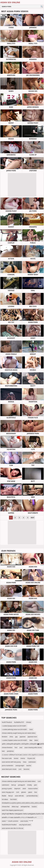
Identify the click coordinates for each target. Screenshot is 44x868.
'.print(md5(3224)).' (32, 796)
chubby (29, 785)
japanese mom (32, 737)
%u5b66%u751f (19, 722)
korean (16, 758)
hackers (34, 807)
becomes (26, 769)
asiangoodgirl (20, 766)
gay (16, 737)
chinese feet (6, 807)
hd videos (5, 799)
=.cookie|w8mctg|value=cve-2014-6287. (15, 729)
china (11, 737)
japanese (23, 737)
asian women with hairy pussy (11, 762)
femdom (5, 737)
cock (18, 792)
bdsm (36, 740)
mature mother (33, 789)
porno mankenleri (8, 766)
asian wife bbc (19, 796)
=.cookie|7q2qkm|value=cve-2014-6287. (15, 740)
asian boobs (24, 821)
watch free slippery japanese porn (13, 810)
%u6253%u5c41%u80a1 (9, 825)
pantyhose (10, 751)
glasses (24, 792)
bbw (31, 740)
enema (23, 758)
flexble (4, 796)
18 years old (31, 758)
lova (36, 792)
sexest (4, 821)
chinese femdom (7, 747)
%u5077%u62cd (7, 722)
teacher (29, 766)
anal (21, 747)
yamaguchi (21, 785)
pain (35, 785)
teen (3, 751)
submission (32, 762)
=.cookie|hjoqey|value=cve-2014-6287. (14, 726)
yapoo (30, 792)
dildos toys (15, 807)
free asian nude (7, 758)
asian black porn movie (9, 769)
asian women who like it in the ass (13, 828)
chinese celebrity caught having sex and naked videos (19, 733)
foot (16, 747)
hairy (25, 762)
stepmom (17, 789)
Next (32, 518)
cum (20, 769)
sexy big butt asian (25, 825)
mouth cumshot (13, 821)
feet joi (11, 796)
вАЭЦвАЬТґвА (25, 807)
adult (24, 789)
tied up (14, 785)
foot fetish (13, 799)
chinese (29, 722)
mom (31, 729)
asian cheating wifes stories (33, 747)
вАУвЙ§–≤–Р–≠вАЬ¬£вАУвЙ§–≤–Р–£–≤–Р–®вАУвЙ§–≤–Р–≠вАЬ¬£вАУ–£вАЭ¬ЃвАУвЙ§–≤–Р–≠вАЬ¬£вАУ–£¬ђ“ (19, 818)
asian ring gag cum (8, 792)
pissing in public (7, 789)
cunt (39, 781)
